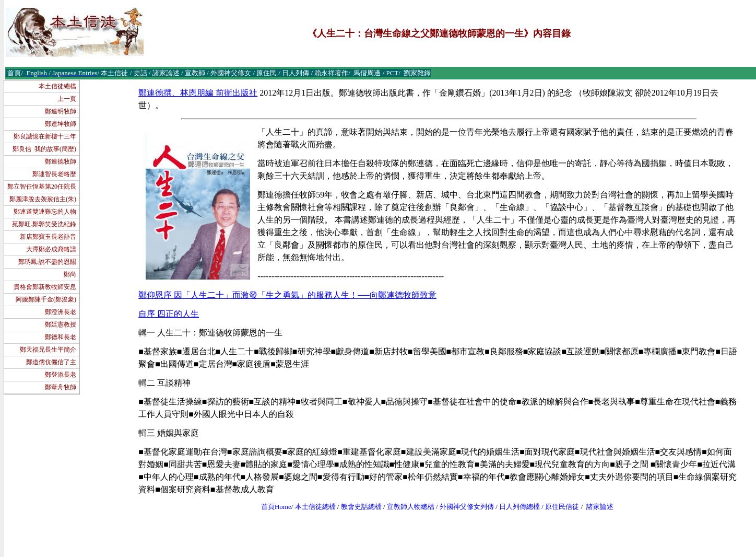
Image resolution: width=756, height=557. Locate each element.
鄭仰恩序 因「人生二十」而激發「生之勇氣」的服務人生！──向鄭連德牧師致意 (287, 295)
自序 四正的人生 (169, 314)
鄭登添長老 (61, 375)
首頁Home (276, 507)
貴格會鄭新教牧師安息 (45, 287)
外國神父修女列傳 (467, 507)
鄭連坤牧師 (61, 124)
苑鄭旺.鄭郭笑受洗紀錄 (44, 224)
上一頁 (67, 99)
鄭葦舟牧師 (61, 387)
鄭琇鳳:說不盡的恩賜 (47, 262)
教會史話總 (358, 507)
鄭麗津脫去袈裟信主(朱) (43, 199)
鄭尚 (70, 274)
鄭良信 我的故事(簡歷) (44, 149)
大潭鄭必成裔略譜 (51, 249)
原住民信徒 (562, 507)
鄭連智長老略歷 (54, 174)
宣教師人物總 (407, 507)
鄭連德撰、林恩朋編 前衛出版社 (198, 93)
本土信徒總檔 (57, 86)
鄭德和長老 (61, 337)
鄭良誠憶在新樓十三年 (45, 136)
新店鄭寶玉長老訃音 (48, 237)
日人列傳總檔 (519, 507)
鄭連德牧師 (61, 161)
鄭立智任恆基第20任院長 (42, 187)
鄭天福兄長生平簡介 (48, 350)
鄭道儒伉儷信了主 (51, 362)
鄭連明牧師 (61, 111)
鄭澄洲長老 (61, 312)
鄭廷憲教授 (61, 324)
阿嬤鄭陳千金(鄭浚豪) (46, 299)
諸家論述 (600, 507)
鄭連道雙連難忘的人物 (45, 212)
